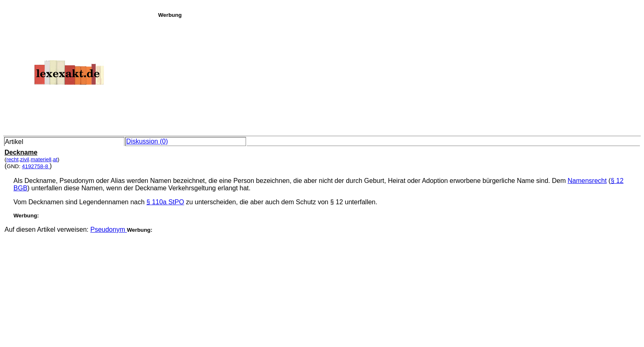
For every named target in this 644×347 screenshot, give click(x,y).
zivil (25, 159)
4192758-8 (36, 166)
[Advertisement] (399, 75)
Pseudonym (109, 229)
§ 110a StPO (166, 202)
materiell (41, 159)
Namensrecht (587, 181)
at (55, 159)
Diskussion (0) (147, 141)
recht (12, 159)
